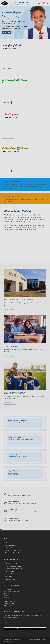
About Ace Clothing (11, 564)
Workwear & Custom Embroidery (15, 553)
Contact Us (9, 577)
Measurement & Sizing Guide (14, 569)
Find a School (9, 548)
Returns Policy (10, 571)
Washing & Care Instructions (14, 566)
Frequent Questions (11, 574)
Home (7, 543)
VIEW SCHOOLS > (8, 68)
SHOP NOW (7, 32)
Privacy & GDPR (10, 579)
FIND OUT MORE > (8, 137)
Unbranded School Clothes (13, 550)
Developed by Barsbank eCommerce (38, 640)
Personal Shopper (11, 545)
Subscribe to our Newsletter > (25, 629)
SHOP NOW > (7, 102)
